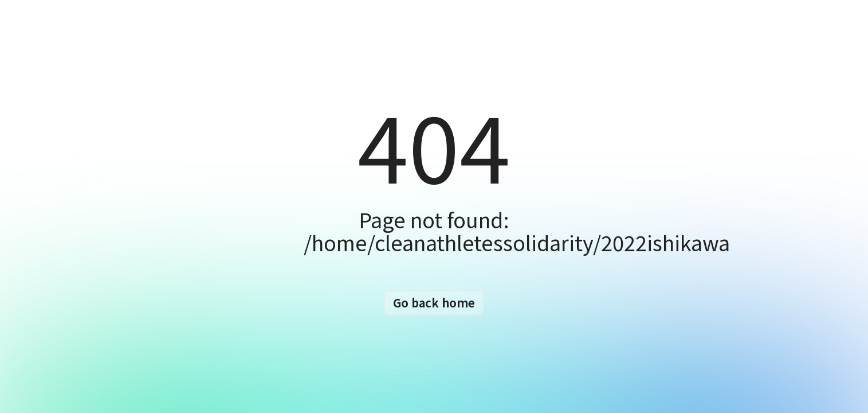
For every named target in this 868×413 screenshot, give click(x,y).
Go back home (434, 303)
